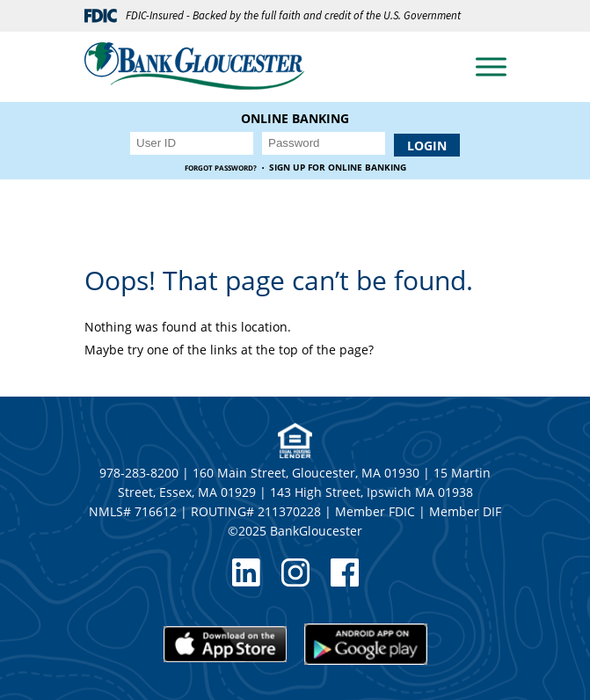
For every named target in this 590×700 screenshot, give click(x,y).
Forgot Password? (221, 168)
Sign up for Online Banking (338, 168)
